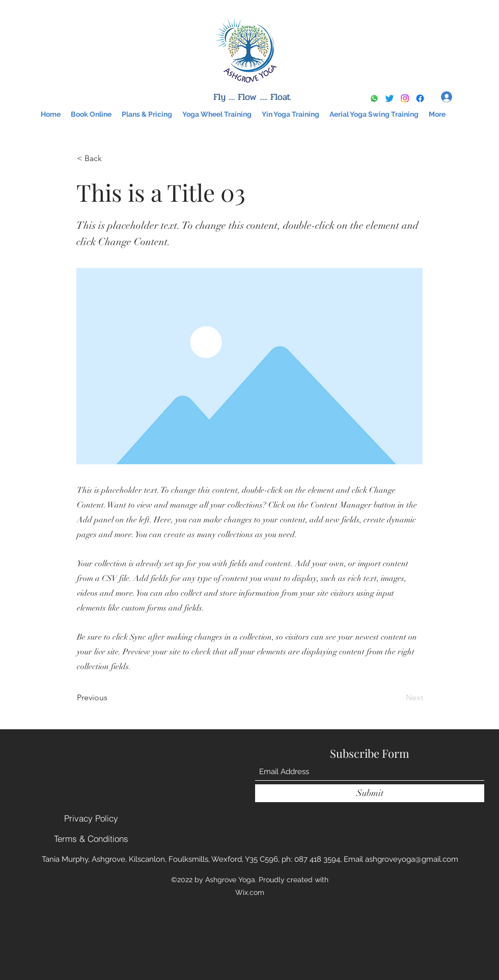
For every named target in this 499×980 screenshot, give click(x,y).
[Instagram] (405, 98)
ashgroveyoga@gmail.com (412, 859)
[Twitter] (390, 98)
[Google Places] (420, 98)
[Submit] (370, 793)
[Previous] (110, 698)
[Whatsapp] (374, 98)
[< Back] (110, 158)
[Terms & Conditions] (91, 839)
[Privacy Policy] (91, 818)
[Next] (398, 698)
